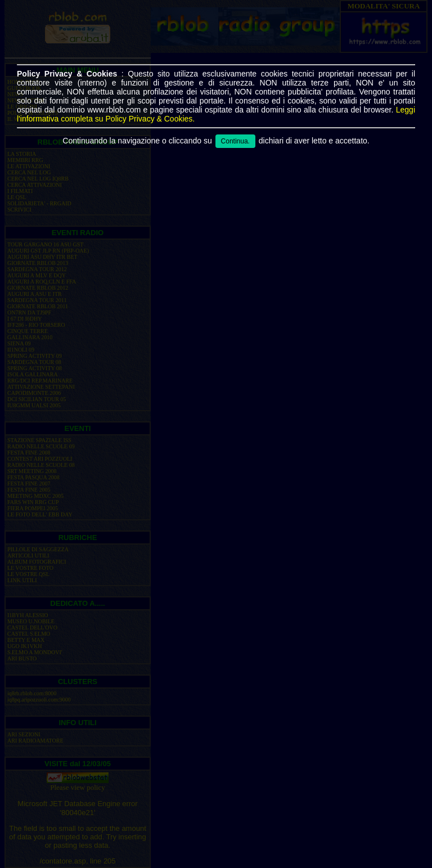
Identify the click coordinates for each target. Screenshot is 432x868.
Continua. (235, 141)
